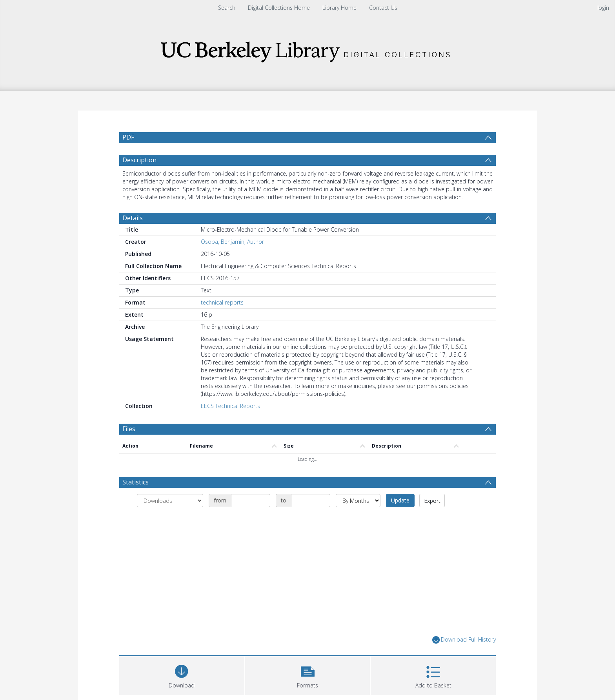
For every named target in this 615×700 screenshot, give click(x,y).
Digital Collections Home (279, 8)
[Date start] (251, 519)
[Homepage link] (307, 50)
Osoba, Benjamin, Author (232, 260)
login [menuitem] (603, 8)
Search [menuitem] (227, 8)
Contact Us (383, 8)
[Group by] (170, 519)
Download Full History (464, 659)
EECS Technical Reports (230, 425)
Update (400, 519)
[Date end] (311, 519)
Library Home (339, 8)
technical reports (222, 321)
